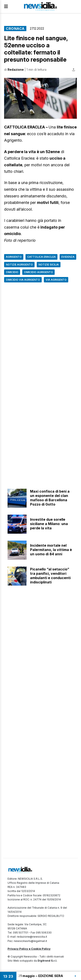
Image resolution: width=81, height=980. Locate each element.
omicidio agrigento (38, 272)
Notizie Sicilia (49, 265)
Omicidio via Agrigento (23, 280)
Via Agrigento (56, 280)
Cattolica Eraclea (41, 257)
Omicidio (12, 272)
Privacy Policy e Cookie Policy (29, 949)
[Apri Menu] (6, 6)
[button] (40, 98)
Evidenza (68, 257)
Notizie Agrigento (19, 265)
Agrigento (14, 257)
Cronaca (15, 29)
